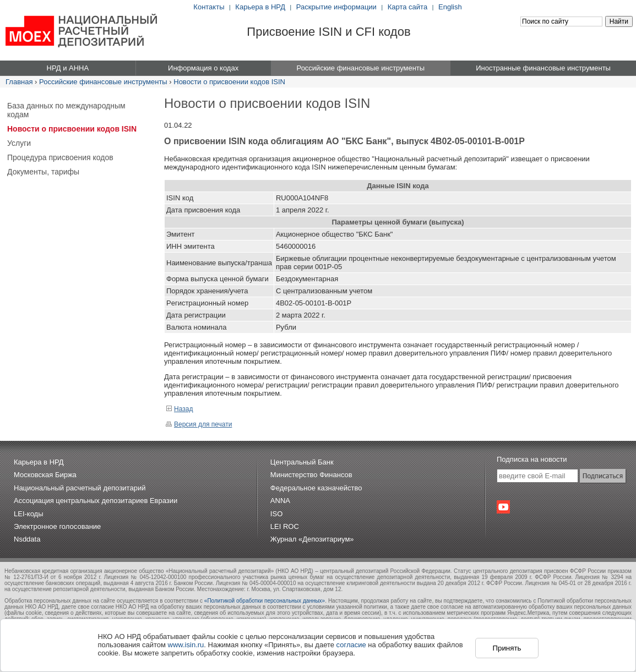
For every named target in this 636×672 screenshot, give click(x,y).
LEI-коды (29, 514)
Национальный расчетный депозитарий (80, 488)
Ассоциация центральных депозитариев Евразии (96, 501)
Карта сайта (407, 7)
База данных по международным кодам (66, 110)
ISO (276, 514)
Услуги (19, 143)
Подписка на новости (532, 459)
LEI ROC (285, 526)
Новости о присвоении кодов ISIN (229, 82)
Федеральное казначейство (316, 488)
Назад (179, 409)
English (450, 7)
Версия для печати (199, 424)
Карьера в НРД (260, 7)
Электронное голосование (57, 526)
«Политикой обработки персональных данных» (265, 601)
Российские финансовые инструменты (103, 82)
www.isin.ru (186, 645)
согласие (351, 645)
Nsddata (27, 539)
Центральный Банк (302, 462)
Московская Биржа (45, 475)
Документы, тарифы (43, 172)
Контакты (209, 7)
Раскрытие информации (336, 7)
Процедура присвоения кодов (60, 157)
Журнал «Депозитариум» (312, 539)
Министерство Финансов (311, 475)
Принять (507, 648)
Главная (19, 82)
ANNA (280, 501)
